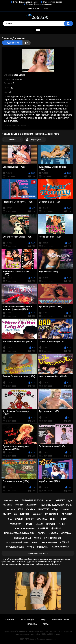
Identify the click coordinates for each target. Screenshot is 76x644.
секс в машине (49, 542)
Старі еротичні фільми (52, 2)
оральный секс (15, 547)
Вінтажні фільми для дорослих (39, 4)
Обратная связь (61, 620)
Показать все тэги (38, 553)
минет (7, 514)
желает (60, 500)
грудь (29, 524)
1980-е (37, 538)
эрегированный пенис (18, 542)
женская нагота (25, 529)
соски (41, 533)
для (70, 501)
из (16, 514)
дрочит (30, 519)
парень (51, 524)
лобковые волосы (32, 500)
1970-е (30, 547)
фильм (56, 529)
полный (19, 505)
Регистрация (34, 8)
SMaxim (33, 639)
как (21, 509)
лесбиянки (32, 505)
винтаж (44, 509)
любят (49, 500)
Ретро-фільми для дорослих (25, 2)
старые (64, 542)
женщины (43, 547)
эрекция (67, 514)
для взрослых (10, 501)
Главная (10, 620)
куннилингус (52, 538)
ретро (64, 519)
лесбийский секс (60, 547)
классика (52, 514)
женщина (16, 524)
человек (7, 505)
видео (19, 519)
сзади (39, 524)
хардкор (37, 514)
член (62, 524)
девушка (10, 509)
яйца (55, 510)
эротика (42, 519)
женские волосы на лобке (56, 505)
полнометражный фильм (19, 533)
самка (31, 509)
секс (53, 519)
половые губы (22, 538)
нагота (53, 533)
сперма (66, 533)
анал (35, 542)
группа (65, 509)
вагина (25, 514)
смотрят (43, 528)
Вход (46, 8)
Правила (32, 624)
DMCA (46, 624)
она (10, 519)
